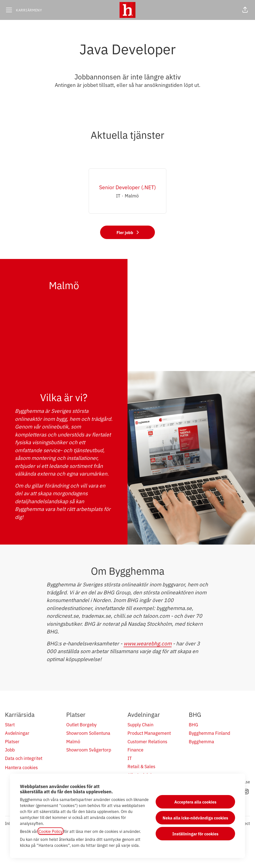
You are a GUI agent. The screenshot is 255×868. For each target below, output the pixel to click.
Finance (135, 749)
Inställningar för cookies (195, 834)
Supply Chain (140, 724)
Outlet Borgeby (81, 724)
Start (10, 724)
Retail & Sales (141, 766)
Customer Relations (147, 741)
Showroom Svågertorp (89, 749)
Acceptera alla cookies (195, 802)
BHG (193, 724)
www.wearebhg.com (148, 643)
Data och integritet (24, 758)
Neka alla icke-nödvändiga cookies (195, 818)
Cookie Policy (51, 831)
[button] (245, 10)
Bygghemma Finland (209, 733)
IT (130, 758)
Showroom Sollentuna (88, 733)
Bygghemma (201, 741)
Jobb (10, 749)
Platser (12, 741)
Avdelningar (17, 733)
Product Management (149, 733)
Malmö (73, 741)
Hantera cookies (21, 767)
